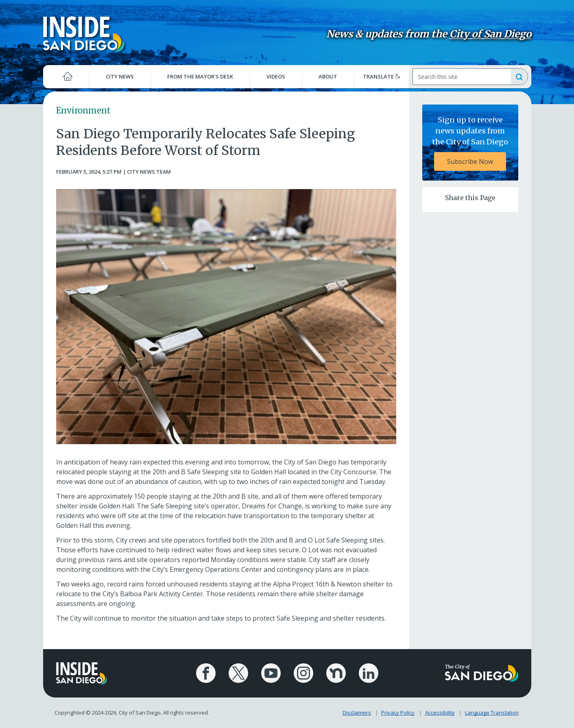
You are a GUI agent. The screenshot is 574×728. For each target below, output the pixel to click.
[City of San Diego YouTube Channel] (271, 673)
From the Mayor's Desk (200, 76)
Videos (276, 76)
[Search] (462, 77)
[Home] (66, 77)
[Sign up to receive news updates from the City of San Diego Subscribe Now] (470, 143)
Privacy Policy (398, 713)
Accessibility (440, 713)
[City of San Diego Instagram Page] (303, 673)
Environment (83, 110)
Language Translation (492, 713)
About (328, 76)
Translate (382, 76)
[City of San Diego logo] (482, 673)
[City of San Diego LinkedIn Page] (369, 673)
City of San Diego (490, 34)
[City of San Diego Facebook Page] (206, 673)
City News (120, 76)
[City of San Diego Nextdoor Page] (336, 673)
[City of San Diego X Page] (238, 673)
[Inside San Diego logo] (84, 34)
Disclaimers (357, 713)
